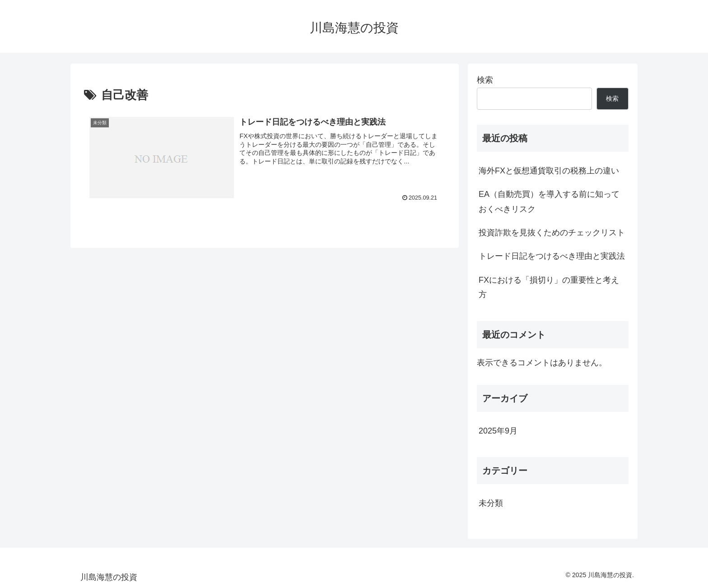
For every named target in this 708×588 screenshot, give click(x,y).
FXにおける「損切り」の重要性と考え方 (549, 287)
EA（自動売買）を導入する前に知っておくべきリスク (549, 201)
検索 (485, 80)
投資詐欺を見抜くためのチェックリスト (552, 233)
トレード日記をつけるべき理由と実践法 (552, 256)
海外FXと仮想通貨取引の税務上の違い (549, 171)
